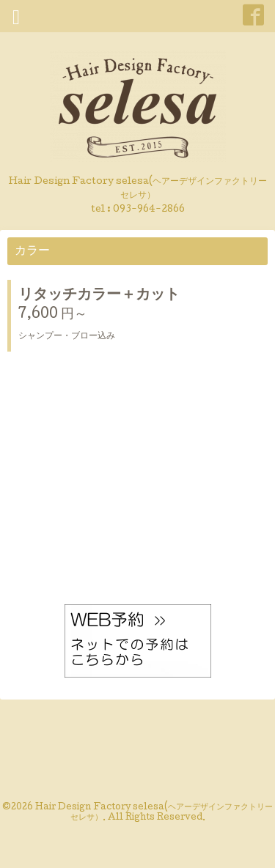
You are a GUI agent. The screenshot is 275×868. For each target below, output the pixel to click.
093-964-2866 (149, 210)
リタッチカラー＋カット (99, 296)
